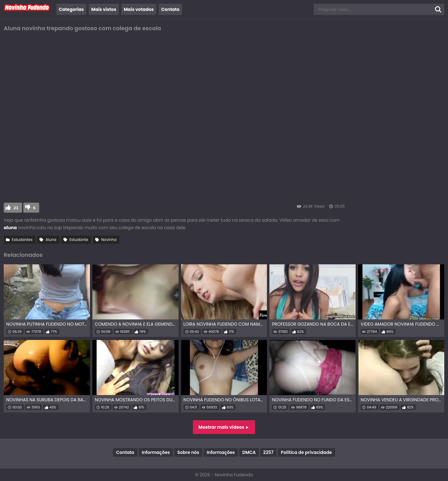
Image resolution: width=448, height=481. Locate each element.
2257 (268, 452)
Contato (170, 9)
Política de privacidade (306, 452)
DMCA (249, 452)
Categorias (71, 9)
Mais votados (139, 9)
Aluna (51, 240)
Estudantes (22, 240)
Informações (156, 452)
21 (16, 208)
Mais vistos (104, 9)
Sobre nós (188, 452)
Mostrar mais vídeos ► (224, 427)
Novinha (109, 240)
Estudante (79, 240)
